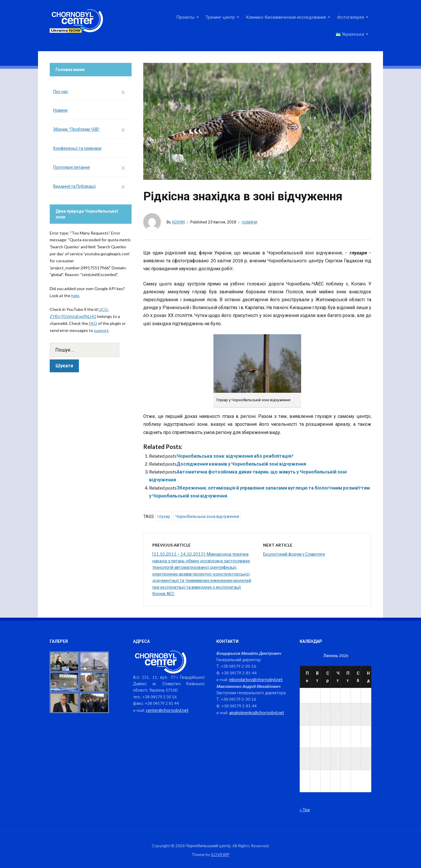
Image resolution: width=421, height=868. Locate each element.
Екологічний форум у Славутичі (294, 554)
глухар (164, 516)
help (75, 296)
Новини (250, 222)
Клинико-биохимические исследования (286, 17)
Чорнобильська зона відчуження (207, 516)
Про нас (61, 91)
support (101, 330)
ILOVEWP (220, 854)
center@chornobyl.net (166, 710)
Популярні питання (71, 167)
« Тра (304, 809)
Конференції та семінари (77, 148)
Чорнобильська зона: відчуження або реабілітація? (235, 456)
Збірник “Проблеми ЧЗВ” (77, 129)
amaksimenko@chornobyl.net (256, 712)
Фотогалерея (351, 17)
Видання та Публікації (74, 186)
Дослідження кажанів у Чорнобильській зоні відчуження (241, 464)
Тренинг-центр (220, 17)
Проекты (185, 17)
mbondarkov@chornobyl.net (255, 679)
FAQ (93, 323)
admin (178, 222)
